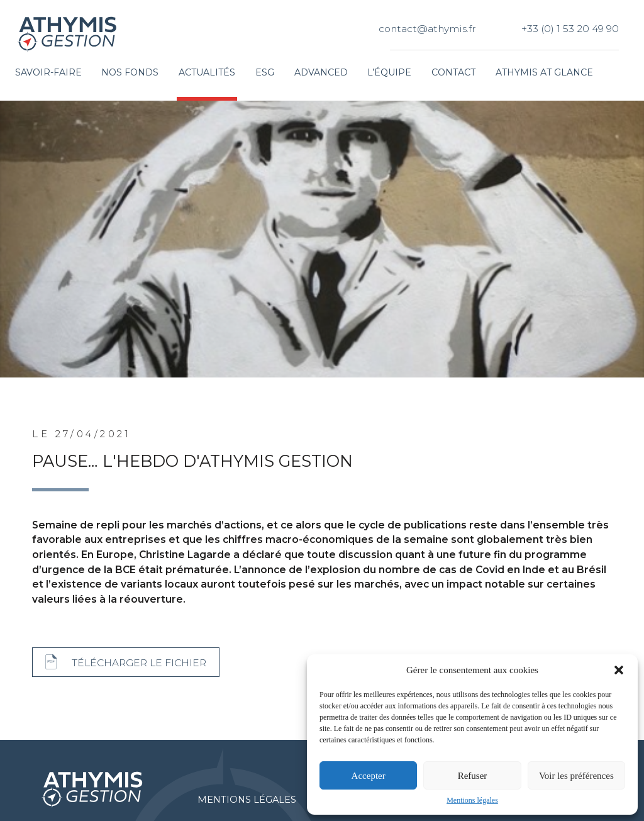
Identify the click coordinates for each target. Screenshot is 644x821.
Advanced (321, 72)
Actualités (207, 72)
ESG (265, 72)
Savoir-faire (48, 72)
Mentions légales (472, 800)
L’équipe (389, 72)
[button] (619, 670)
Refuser (473, 776)
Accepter (369, 776)
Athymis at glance (544, 72)
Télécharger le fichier (139, 663)
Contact (453, 72)
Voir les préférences (576, 776)
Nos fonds (130, 72)
